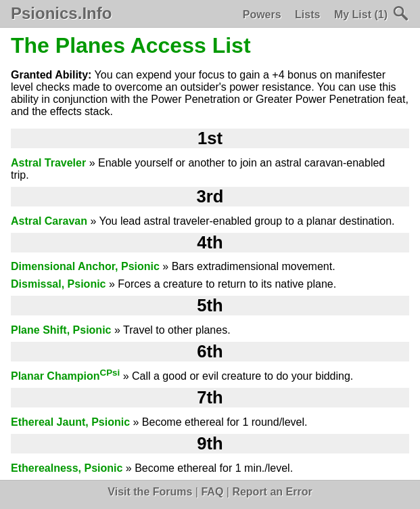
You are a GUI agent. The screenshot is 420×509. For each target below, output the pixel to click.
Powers (262, 15)
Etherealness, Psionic (67, 468)
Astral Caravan (49, 221)
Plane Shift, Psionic (61, 330)
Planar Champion (65, 376)
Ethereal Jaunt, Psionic (70, 422)
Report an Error (272, 492)
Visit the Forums (150, 492)
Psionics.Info (61, 14)
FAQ (212, 492)
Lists (307, 15)
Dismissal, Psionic (59, 284)
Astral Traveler (48, 163)
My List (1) (361, 15)
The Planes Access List (131, 45)
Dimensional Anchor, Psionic (85, 266)
